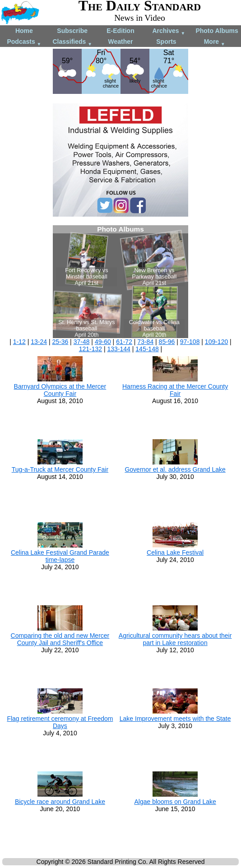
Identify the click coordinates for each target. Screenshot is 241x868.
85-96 (167, 342)
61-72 (124, 342)
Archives (169, 31)
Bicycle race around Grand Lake (60, 802)
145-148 (147, 349)
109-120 (216, 342)
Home (24, 31)
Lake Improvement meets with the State (175, 719)
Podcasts (24, 42)
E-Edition (120, 31)
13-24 (39, 342)
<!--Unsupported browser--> (120, 282)
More (215, 42)
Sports (166, 42)
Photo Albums (217, 31)
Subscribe (72, 31)
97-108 (190, 342)
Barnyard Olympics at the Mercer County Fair (60, 390)
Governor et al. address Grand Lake (175, 469)
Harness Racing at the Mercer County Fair (175, 390)
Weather (121, 42)
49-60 (103, 342)
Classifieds (72, 42)
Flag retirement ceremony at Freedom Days (60, 722)
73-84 (145, 342)
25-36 (60, 342)
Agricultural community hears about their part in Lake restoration (175, 639)
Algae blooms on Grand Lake (175, 802)
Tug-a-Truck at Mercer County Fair (60, 469)
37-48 (82, 342)
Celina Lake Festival (175, 552)
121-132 (90, 349)
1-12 (19, 342)
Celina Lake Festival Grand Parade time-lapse (60, 556)
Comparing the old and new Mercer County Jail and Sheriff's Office (60, 639)
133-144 (119, 349)
